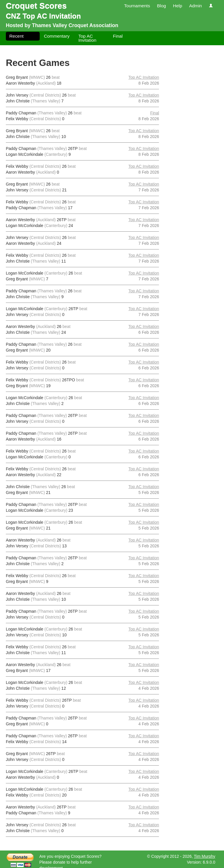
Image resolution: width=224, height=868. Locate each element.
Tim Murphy (205, 856)
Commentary (57, 36)
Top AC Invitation (87, 38)
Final (118, 36)
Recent (16, 36)
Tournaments (137, 6)
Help (178, 6)
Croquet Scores (36, 6)
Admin (195, 6)
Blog (161, 6)
